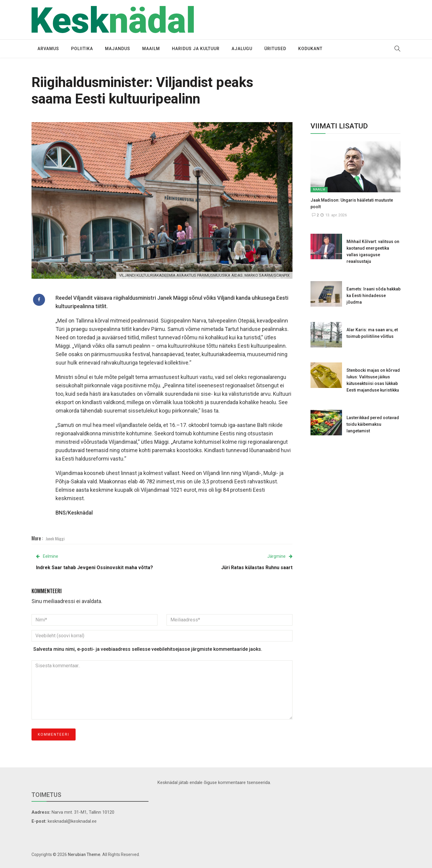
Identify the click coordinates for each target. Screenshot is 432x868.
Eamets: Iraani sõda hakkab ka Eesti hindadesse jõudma (373, 296)
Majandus (118, 49)
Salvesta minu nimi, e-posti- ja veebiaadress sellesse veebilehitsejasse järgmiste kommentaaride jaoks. (148, 649)
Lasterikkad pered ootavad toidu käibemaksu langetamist (373, 424)
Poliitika (82, 49)
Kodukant (310, 49)
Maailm (151, 49)
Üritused (275, 49)
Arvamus (48, 49)
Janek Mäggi (55, 538)
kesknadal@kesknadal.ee (72, 821)
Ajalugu (242, 49)
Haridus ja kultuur (196, 49)
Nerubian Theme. (85, 854)
